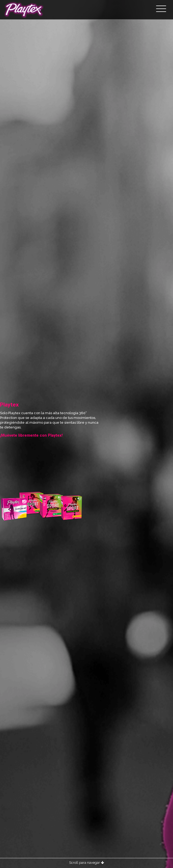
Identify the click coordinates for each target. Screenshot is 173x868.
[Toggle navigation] (161, 9)
